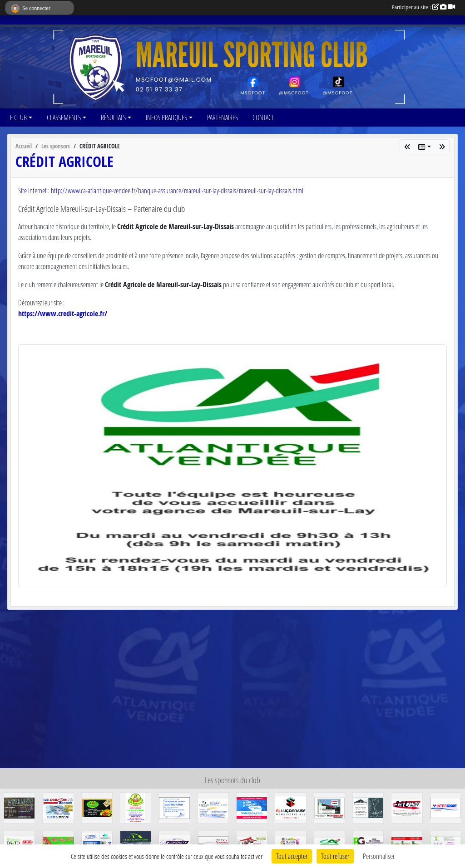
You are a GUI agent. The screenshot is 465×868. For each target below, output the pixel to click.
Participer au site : (423, 7)
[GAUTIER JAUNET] (407, 807)
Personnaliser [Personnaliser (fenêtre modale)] (379, 856)
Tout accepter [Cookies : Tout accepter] (292, 856)
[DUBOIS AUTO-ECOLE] (58, 807)
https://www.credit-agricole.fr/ (63, 314)
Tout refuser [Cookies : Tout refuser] (335, 856)
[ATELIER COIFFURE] (19, 807)
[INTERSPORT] (446, 807)
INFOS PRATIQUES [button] (166, 117)
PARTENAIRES (223, 117)
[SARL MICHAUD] (174, 807)
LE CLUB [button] (17, 117)
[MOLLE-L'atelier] (368, 807)
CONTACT (263, 117)
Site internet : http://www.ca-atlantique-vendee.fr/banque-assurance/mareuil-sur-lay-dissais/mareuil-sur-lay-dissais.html (161, 190)
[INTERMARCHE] (329, 807)
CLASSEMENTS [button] (64, 117)
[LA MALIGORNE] (136, 807)
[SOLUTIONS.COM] (252, 807)
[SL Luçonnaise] (290, 807)
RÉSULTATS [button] (113, 117)
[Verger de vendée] (97, 807)
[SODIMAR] (213, 807)
